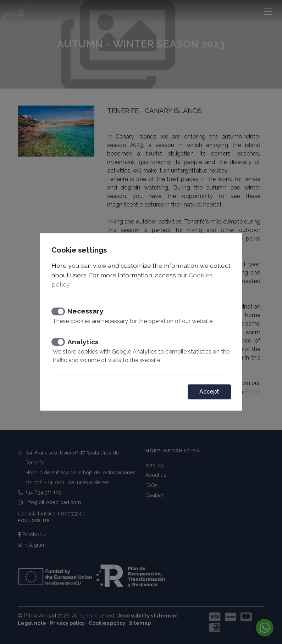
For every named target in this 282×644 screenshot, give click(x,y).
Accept (209, 392)
